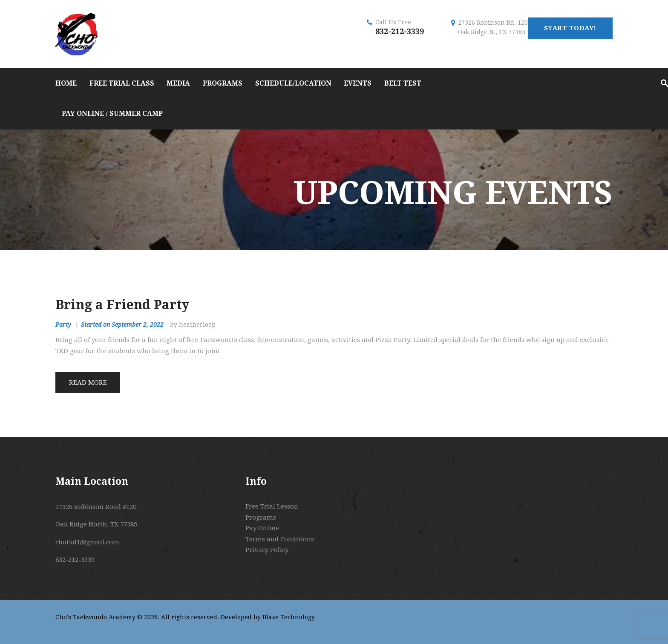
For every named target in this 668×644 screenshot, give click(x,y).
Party (63, 325)
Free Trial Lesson (272, 506)
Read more (88, 382)
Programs (261, 517)
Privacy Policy (267, 550)
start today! (570, 28)
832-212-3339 (400, 31)
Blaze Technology (289, 617)
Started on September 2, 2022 (122, 325)
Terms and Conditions (280, 539)
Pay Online (262, 528)
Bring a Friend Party (122, 305)
